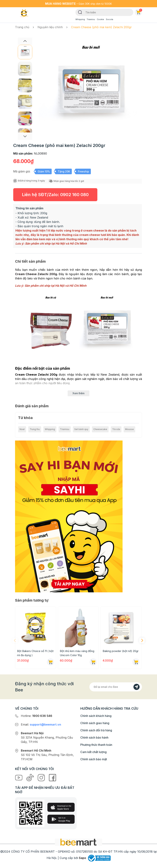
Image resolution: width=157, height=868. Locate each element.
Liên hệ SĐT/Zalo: (55, 195)
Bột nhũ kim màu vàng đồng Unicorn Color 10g (77, 653)
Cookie (100, 19)
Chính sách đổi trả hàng (96, 730)
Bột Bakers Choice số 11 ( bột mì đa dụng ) (35, 653)
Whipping (80, 19)
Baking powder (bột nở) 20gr (121, 651)
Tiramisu (91, 19)
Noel (22, 429)
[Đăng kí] (137, 687)
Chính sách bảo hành (94, 737)
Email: (41, 724)
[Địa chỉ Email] (116, 687)
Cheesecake (100, 429)
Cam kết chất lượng (93, 752)
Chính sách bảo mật (94, 759)
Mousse (129, 429)
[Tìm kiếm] (80, 12)
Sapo (82, 858)
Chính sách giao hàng (95, 723)
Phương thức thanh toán (96, 745)
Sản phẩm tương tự (32, 600)
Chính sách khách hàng (96, 716)
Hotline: (37, 716)
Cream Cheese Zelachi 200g (36, 274)
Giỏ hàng (139, 12)
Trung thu (35, 429)
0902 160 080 (74, 195)
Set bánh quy (81, 429)
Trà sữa (116, 429)
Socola (110, 19)
